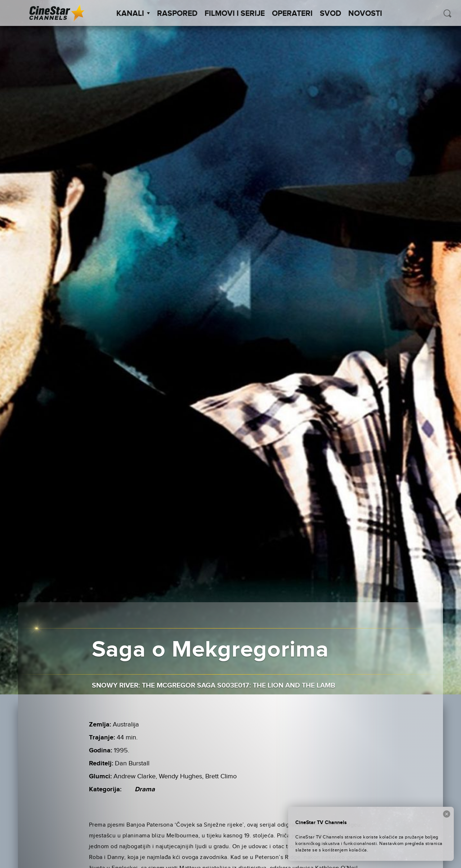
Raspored (177, 14)
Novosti (365, 14)
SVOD (330, 14)
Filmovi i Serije (235, 14)
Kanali (133, 14)
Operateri (292, 14)
